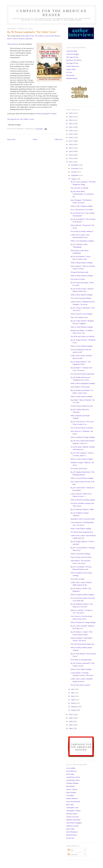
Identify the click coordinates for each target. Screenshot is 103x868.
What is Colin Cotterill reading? (82, 459)
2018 (71, 137)
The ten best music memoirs (80, 685)
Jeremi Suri (70, 838)
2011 (71, 162)
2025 (71, 113)
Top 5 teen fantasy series (79, 317)
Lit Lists (69, 72)
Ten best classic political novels (82, 406)
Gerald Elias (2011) (73, 780)
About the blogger (73, 54)
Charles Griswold (72, 817)
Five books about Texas (79, 468)
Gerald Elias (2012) (73, 777)
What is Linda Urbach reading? (81, 396)
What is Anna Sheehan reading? (82, 327)
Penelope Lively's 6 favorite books (83, 519)
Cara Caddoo (71, 768)
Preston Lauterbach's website (46, 114)
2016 (71, 144)
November (75, 168)
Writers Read (71, 69)
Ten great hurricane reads (79, 272)
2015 (71, 148)
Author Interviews (73, 66)
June (73, 693)
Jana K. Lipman (72, 789)
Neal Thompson (72, 832)
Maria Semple (71, 792)
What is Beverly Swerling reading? (83, 500)
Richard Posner (72, 835)
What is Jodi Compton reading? (82, 206)
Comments (73, 854)
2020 (71, 131)
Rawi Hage (70, 774)
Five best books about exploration (82, 374)
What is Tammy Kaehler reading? (82, 595)
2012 (71, 158)
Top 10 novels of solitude (79, 188)
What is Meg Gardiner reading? (82, 263)
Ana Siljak (70, 795)
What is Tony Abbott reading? (81, 669)
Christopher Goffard (73, 811)
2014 (71, 151)
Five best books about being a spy (82, 644)
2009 (71, 718)
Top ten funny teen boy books (81, 557)
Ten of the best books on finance (82, 428)
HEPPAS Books (72, 78)
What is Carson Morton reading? (82, 478)
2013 (71, 155)
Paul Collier (70, 829)
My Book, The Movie (74, 60)
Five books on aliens (78, 279)
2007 (71, 725)
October (74, 172)
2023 (71, 120)
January (74, 710)
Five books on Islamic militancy (82, 231)
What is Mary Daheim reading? (82, 295)
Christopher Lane (72, 808)
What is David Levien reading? (81, 314)
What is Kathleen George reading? (83, 437)
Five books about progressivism (82, 532)
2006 (71, 728)
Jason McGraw (71, 771)
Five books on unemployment (81, 660)
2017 (71, 141)
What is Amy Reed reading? (80, 554)
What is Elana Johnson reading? (82, 276)
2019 (71, 134)
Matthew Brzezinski (73, 820)
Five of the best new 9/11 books (82, 210)
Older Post (59, 139)
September (75, 175)
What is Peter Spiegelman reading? (83, 383)
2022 (71, 124)
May (73, 696)
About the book (13, 44)
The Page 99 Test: (21, 119)
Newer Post (11, 139)
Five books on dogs (77, 579)
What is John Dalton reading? (81, 529)
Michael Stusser (72, 814)
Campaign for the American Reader (52, 13)
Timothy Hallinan (72, 783)
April (73, 700)
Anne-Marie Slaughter (74, 823)
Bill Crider (70, 805)
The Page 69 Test (72, 57)
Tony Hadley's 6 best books (80, 387)
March (74, 703)
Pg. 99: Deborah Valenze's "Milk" (82, 509)
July (73, 689)
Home (35, 139)
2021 (71, 127)
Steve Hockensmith (73, 801)
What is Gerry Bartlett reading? (82, 346)
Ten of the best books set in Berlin (82, 336)
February (74, 707)
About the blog (71, 51)
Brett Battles (71, 786)
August (74, 179)
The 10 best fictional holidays (81, 298)
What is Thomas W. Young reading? (83, 622)
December (75, 165)
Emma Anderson (72, 798)
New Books (70, 75)
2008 (71, 721)
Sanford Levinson (72, 826)
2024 (71, 117)
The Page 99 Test (72, 63)
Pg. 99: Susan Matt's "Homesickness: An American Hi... (82, 194)
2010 (71, 714)
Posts (71, 850)
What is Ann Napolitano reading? (82, 241)
